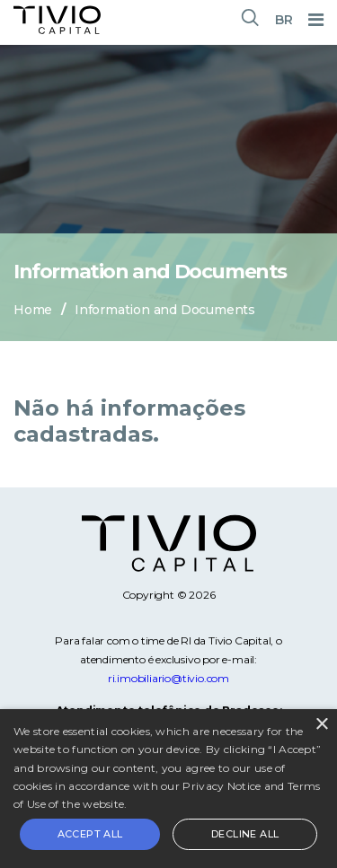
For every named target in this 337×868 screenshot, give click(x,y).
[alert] (168, 789)
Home (33, 310)
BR (284, 20)
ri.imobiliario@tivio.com (168, 678)
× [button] (321, 725)
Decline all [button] (245, 834)
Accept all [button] (90, 834)
